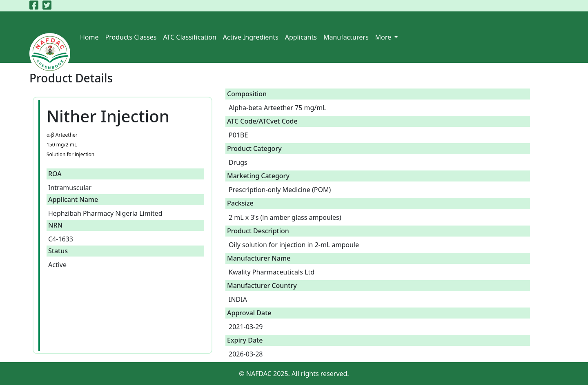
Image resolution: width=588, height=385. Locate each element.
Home (89, 37)
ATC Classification (189, 37)
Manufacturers (346, 37)
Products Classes (131, 37)
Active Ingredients (251, 37)
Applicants (301, 37)
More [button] (384, 37)
